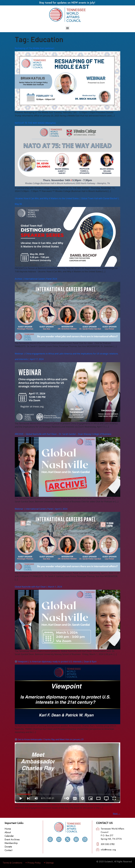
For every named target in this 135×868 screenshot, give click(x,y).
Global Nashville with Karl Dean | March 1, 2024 (38, 587)
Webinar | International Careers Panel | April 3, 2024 (41, 509)
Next (117, 814)
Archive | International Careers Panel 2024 (36, 279)
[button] (68, 28)
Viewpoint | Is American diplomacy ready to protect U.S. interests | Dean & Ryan (56, 662)
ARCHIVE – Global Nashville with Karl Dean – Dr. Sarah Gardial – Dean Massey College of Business (63, 434)
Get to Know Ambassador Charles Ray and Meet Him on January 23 (49, 739)
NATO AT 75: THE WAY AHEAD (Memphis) (35, 123)
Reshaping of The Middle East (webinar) (34, 48)
